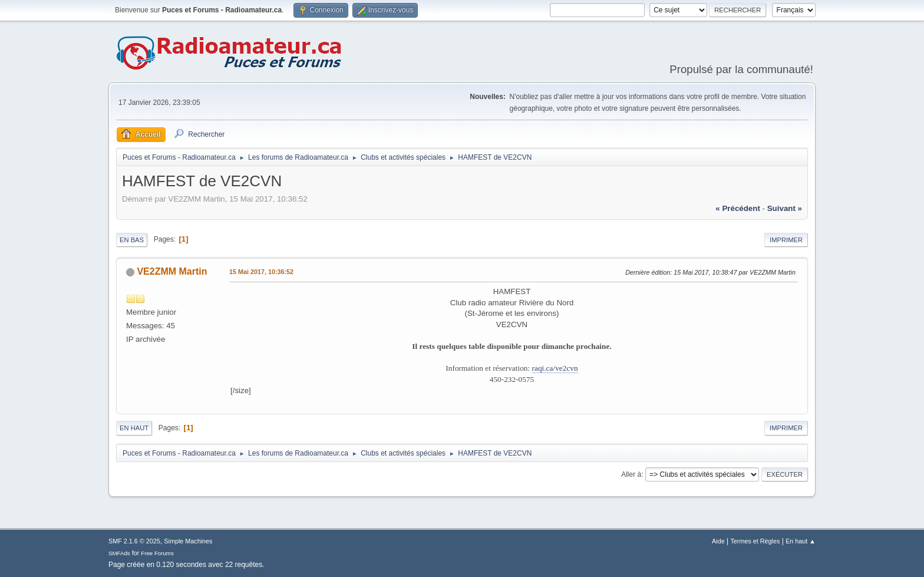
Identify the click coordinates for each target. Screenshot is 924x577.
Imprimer (786, 240)
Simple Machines (188, 541)
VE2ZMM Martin (172, 271)
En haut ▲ (801, 541)
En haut (134, 428)
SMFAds (119, 553)
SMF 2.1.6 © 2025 (134, 541)
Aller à (631, 474)
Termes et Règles (755, 541)
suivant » (785, 208)
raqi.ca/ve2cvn (555, 368)
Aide (718, 541)
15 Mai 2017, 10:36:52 (261, 272)
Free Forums (157, 553)
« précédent (738, 208)
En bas (132, 240)
